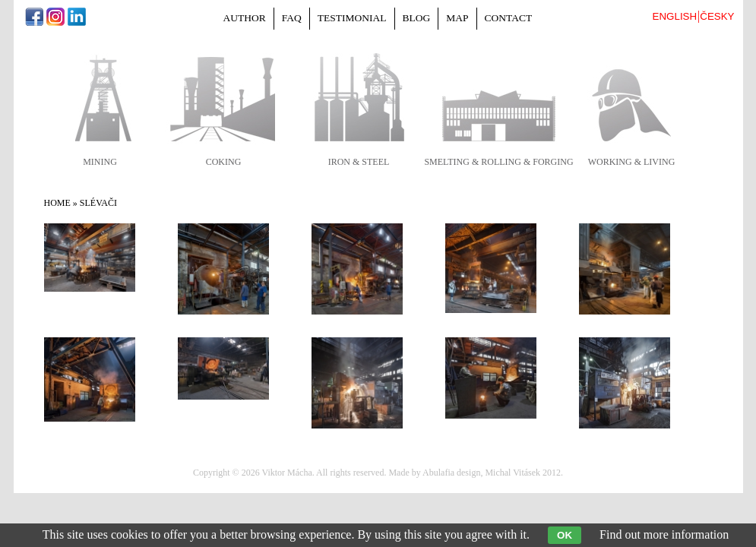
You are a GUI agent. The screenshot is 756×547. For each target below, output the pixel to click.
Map (457, 18)
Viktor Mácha (286, 473)
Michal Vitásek (512, 473)
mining (100, 162)
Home (57, 203)
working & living (632, 162)
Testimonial (352, 18)
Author (245, 18)
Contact (509, 18)
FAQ (292, 18)
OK (565, 535)
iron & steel (359, 162)
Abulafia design (451, 473)
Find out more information (664, 534)
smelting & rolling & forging (498, 162)
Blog (417, 18)
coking (224, 162)
